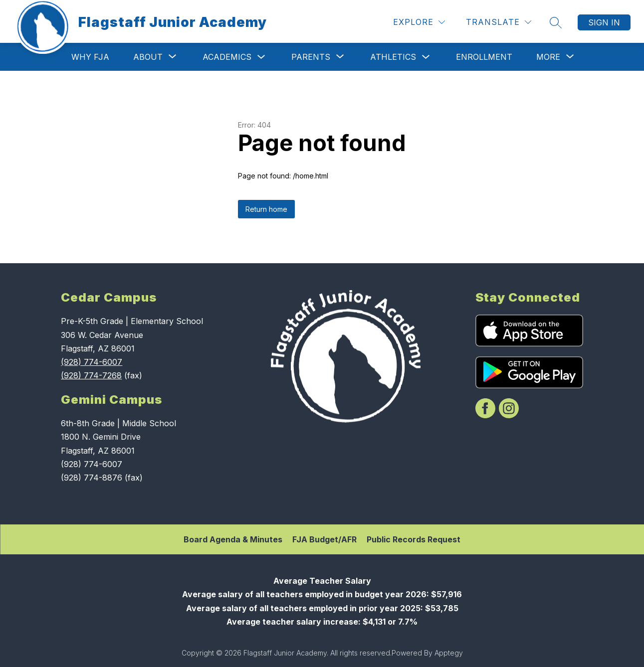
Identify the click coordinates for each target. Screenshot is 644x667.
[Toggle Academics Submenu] (261, 57)
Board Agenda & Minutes (233, 539)
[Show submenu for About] (148, 57)
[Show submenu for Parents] (311, 57)
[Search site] (556, 22)
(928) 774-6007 (92, 362)
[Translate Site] (499, 22)
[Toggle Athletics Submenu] (426, 57)
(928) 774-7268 (91, 375)
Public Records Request (414, 539)
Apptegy (449, 653)
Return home (266, 209)
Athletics (393, 57)
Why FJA (90, 57)
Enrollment (484, 57)
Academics (227, 57)
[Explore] (419, 22)
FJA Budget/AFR (324, 539)
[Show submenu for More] (548, 57)
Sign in (604, 22)
